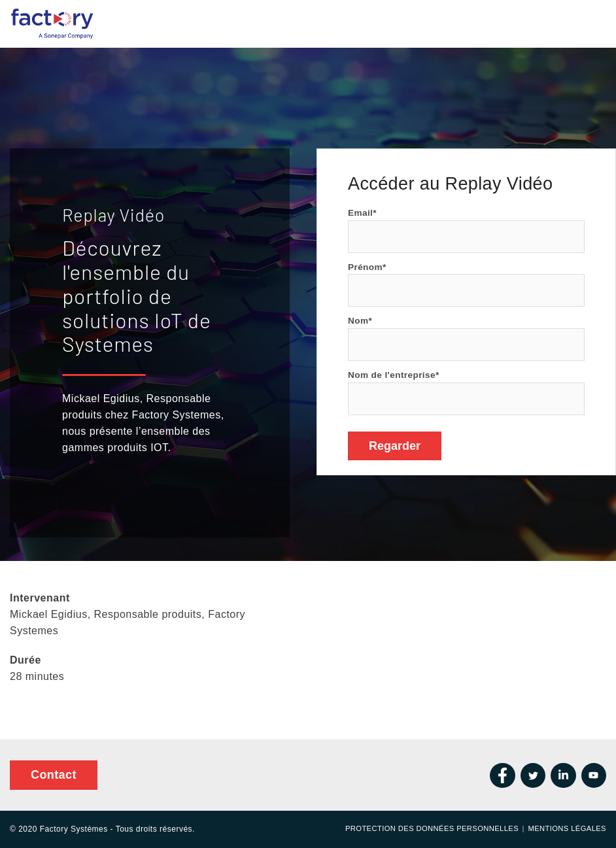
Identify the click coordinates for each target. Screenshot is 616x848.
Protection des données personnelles (432, 828)
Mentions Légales (567, 828)
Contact (54, 775)
